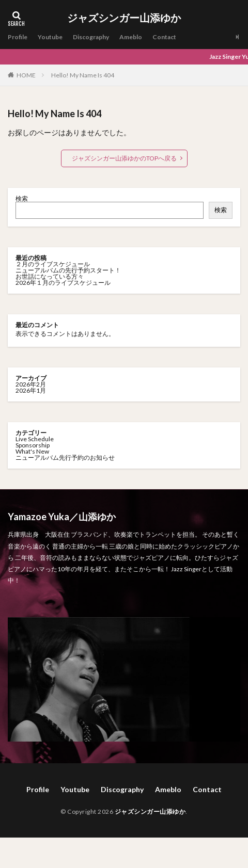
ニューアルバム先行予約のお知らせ (65, 457)
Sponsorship (33, 445)
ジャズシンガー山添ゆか (124, 18)
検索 (22, 198)
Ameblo (131, 37)
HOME (26, 75)
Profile (18, 37)
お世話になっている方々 (50, 276)
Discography (91, 37)
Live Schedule (35, 439)
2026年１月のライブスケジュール (63, 283)
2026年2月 (31, 384)
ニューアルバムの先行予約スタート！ (68, 270)
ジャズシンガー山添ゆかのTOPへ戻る (124, 158)
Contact (164, 37)
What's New (32, 451)
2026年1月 (31, 390)
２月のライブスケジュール (53, 264)
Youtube (50, 37)
